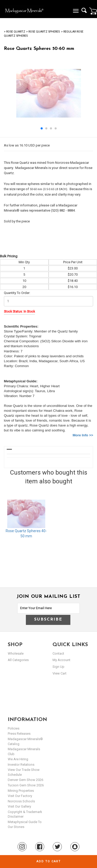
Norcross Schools (21, 801)
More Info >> (83, 435)
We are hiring (18, 759)
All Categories (18, 660)
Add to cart (49, 861)
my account (61, 660)
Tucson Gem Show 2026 (26, 785)
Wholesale (16, 653)
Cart (93, 11)
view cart (59, 673)
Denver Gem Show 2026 (25, 780)
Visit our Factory (20, 796)
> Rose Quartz (14, 32)
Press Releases (19, 734)
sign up (58, 667)
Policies (14, 728)
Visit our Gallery (19, 806)
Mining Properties (21, 791)
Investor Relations (21, 765)
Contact (58, 653)
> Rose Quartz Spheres (43, 32)
